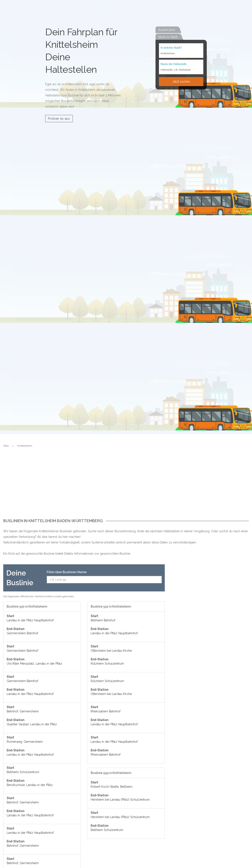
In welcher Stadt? (171, 48)
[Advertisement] (126, 486)
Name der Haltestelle (174, 64)
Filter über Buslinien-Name (67, 572)
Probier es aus (59, 119)
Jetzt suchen (181, 81)
